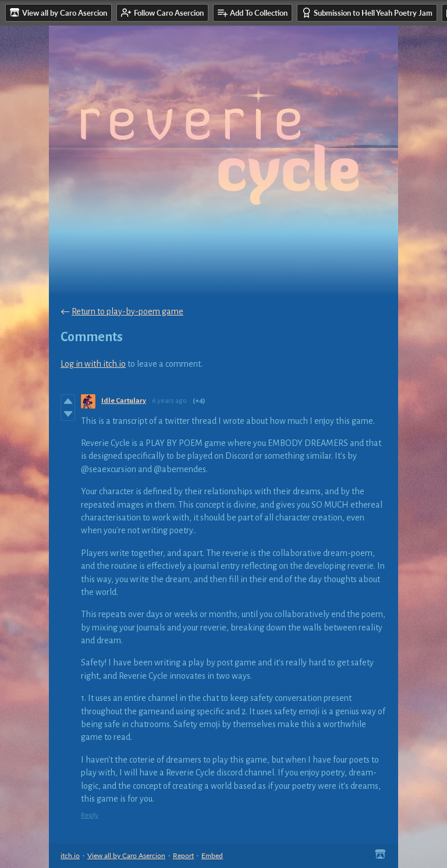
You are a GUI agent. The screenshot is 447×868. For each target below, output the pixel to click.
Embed (212, 855)
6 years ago (169, 401)
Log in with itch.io (93, 364)
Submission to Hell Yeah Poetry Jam (367, 13)
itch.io (70, 855)
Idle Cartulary (124, 401)
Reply (90, 815)
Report (183, 855)
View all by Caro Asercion (126, 855)
